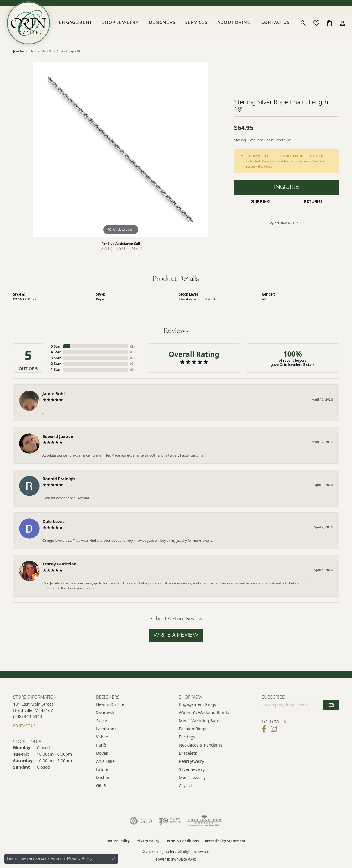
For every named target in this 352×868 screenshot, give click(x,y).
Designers (162, 23)
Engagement (75, 23)
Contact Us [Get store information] (24, 726)
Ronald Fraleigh (59, 479)
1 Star (56, 369)
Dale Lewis (54, 521)
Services (196, 23)
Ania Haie (105, 761)
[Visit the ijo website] (170, 821)
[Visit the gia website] (141, 821)
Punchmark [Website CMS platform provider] (187, 860)
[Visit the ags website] (204, 821)
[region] (121, 149)
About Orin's (234, 23)
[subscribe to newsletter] (331, 705)
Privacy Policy (147, 841)
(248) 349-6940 (121, 249)
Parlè (101, 745)
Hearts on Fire (110, 704)
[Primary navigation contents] (174, 23)
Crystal (186, 786)
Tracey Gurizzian (59, 564)
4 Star (56, 352)
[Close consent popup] (113, 859)
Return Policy (118, 841)
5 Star (56, 346)
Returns (313, 202)
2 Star (56, 364)
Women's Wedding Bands (204, 712)
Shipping (260, 202)
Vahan (102, 737)
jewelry (18, 51)
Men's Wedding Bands (201, 721)
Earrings (187, 737)
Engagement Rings (198, 704)
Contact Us (275, 23)
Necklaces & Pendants (201, 745)
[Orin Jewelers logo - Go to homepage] (29, 23)
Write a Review (176, 635)
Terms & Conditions (182, 841)
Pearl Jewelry (191, 761)
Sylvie (102, 721)
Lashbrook (106, 729)
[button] (303, 23)
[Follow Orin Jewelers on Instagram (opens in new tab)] (274, 729)
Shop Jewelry (121, 23)
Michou (103, 777)
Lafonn (103, 769)
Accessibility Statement (225, 841)
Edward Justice (58, 436)
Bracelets (188, 753)
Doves (102, 753)
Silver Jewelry (192, 769)
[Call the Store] (27, 716)
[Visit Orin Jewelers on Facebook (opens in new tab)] (264, 729)
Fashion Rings (193, 729)
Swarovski (106, 712)
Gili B (101, 786)
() (133, 346)
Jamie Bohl (54, 394)
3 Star (56, 358)
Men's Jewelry (192, 777)
